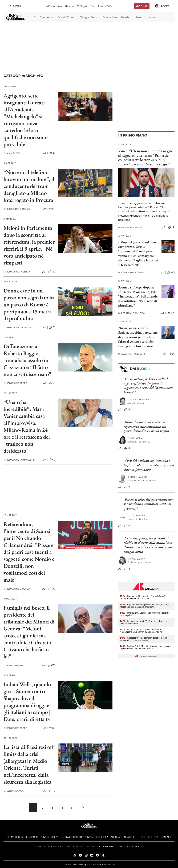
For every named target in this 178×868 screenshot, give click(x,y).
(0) (52, 209)
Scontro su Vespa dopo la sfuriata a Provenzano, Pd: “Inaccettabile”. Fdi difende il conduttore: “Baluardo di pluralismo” (138, 296)
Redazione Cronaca (17, 327)
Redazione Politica (17, 272)
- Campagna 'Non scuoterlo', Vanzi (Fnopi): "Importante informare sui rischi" (143, 597)
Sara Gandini (137, 559)
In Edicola (51, 6)
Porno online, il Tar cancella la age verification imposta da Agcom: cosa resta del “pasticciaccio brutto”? (149, 385)
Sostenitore (137, 516)
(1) (127, 569)
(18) (52, 589)
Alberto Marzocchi (132, 354)
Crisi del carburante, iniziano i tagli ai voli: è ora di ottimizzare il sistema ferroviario (149, 465)
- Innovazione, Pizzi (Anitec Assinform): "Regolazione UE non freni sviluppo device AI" (141, 631)
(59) (52, 665)
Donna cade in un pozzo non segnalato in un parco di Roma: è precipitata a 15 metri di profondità (29, 304)
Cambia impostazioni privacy (77, 837)
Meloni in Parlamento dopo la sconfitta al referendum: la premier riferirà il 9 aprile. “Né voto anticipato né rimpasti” (29, 245)
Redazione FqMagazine (19, 460)
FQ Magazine (83, 6)
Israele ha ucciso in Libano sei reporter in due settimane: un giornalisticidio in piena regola (146, 426)
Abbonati (142, 6)
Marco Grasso (14, 665)
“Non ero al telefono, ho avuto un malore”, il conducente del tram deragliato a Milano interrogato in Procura (29, 186)
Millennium (69, 6)
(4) (127, 448)
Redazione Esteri (130, 227)
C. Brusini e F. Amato (132, 273)
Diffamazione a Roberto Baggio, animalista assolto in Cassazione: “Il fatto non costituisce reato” (27, 360)
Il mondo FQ (105, 6)
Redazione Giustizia (17, 209)
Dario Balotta (137, 477)
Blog (60, 6)
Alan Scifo (12, 153)
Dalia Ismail (136, 438)
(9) (52, 327)
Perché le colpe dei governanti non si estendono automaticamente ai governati (149, 504)
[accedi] (163, 6)
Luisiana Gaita (13, 791)
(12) (52, 272)
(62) (171, 272)
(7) (52, 383)
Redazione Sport (15, 383)
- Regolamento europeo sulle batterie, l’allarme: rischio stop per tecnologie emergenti (145, 606)
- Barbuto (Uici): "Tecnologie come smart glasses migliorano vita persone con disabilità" (145, 647)
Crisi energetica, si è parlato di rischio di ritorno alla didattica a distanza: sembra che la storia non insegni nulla (148, 545)
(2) (52, 153)
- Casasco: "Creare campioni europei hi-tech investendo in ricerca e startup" (143, 639)
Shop (94, 6)
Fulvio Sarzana (138, 400)
